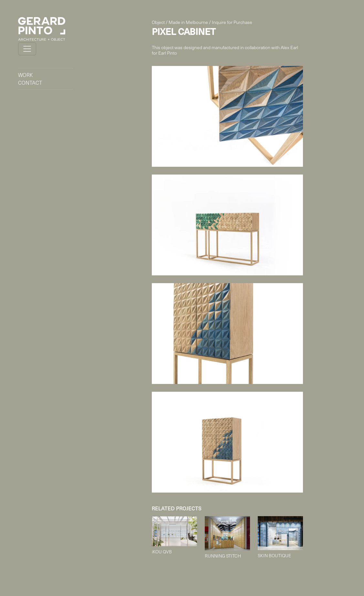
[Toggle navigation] (27, 49)
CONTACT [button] (30, 83)
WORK (26, 75)
